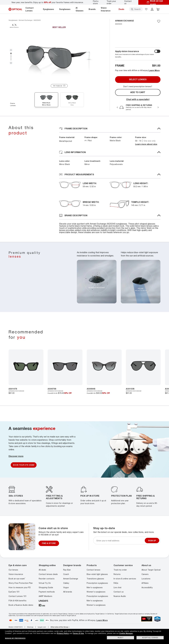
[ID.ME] (42, 605)
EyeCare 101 (14, 592)
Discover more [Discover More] (16, 456)
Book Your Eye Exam (24, 465)
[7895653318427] (26, 367)
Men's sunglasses (95, 601)
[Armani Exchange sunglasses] (26, 20)
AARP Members (45, 596)
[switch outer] (157, 51)
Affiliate (145, 583)
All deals (42, 570)
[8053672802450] (65, 367)
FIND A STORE (49, 543)
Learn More (154, 70)
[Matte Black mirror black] (46, 100)
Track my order (120, 570)
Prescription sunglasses (97, 596)
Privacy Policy (63, 633)
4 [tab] (11, 58)
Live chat (118, 587)
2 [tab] (11, 55)
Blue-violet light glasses (97, 574)
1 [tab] (11, 53)
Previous (11, 50)
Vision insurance (16, 574)
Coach (66, 574)
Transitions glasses (95, 579)
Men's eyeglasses (95, 587)
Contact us (128, 2)
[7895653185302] (104, 367)
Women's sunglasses (96, 605)
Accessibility (147, 587)
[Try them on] (59, 86)
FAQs (116, 583)
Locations (146, 579)
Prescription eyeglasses (97, 583)
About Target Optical (151, 570)
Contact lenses (93, 570)
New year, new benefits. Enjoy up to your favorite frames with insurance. (48, 2)
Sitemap (30, 627)
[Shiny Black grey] (72, 100)
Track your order (111, 2)
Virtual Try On (45, 583)
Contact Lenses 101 (18, 596)
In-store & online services (125, 579)
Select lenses (138, 79)
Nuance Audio (120, 596)
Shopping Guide (46, 587)
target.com (42, 627)
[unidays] (43, 601)
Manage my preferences (15, 638)
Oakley (66, 583)
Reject (121, 638)
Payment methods (47, 592)
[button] (146, 9)
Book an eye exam (17, 579)
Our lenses (13, 570)
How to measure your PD (20, 587)
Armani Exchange (71, 579)
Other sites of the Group (60, 627)
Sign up (152, 541)
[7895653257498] (143, 367)
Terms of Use (78, 633)
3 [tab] (11, 57)
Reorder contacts (47, 579)
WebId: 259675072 (16, 627)
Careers (145, 574)
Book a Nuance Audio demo (21, 605)
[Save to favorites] (159, 21)
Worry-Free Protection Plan (21, 583)
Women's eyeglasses (96, 592)
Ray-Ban (67, 570)
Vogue (66, 587)
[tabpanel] (59, 57)
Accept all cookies (150, 638)
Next (11, 63)
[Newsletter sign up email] (120, 541)
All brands (68, 592)
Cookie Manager (126, 633)
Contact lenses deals (48, 574)
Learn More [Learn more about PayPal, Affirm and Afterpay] (102, 620)
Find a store (96, 2)
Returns (117, 574)
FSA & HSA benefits (17, 601)
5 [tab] (11, 60)
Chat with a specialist (138, 99)
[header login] (152, 9)
